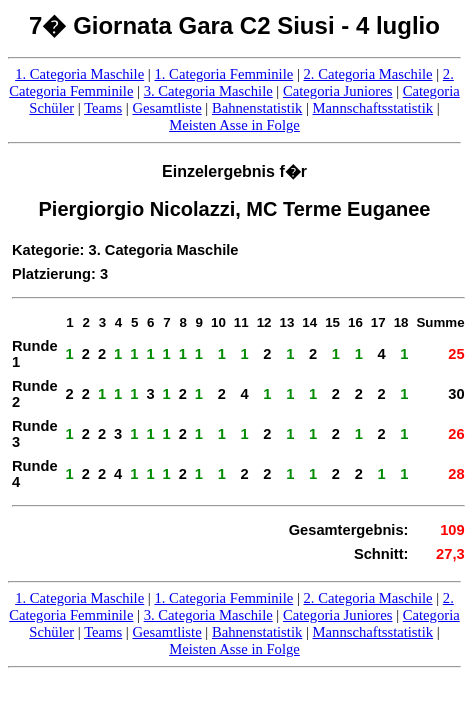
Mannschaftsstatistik (373, 108)
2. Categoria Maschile (368, 74)
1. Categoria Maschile (79, 74)
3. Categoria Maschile (208, 91)
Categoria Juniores (338, 91)
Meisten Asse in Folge (234, 125)
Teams (103, 108)
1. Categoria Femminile (223, 74)
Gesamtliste (166, 108)
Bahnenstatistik (257, 108)
